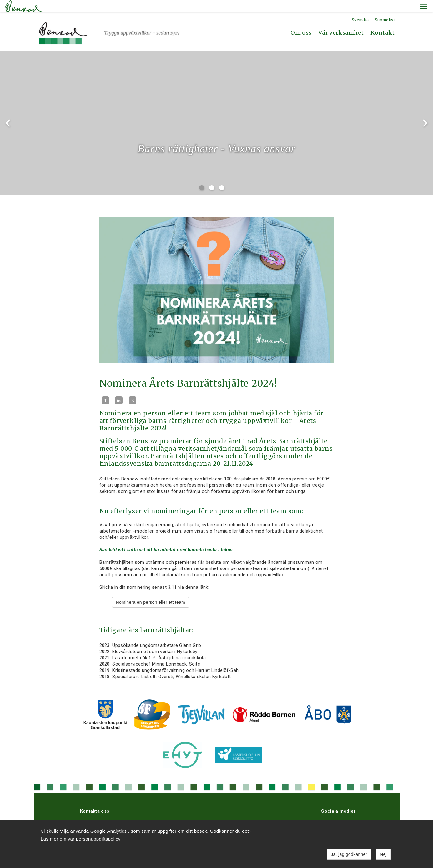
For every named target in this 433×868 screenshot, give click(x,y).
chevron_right (425, 111)
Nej (383, 854)
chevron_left (8, 111)
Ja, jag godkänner (349, 854)
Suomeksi (385, 8)
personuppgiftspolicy (98, 839)
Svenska (360, 8)
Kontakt (383, 20)
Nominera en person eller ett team (151, 590)
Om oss (301, 20)
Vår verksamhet (341, 20)
